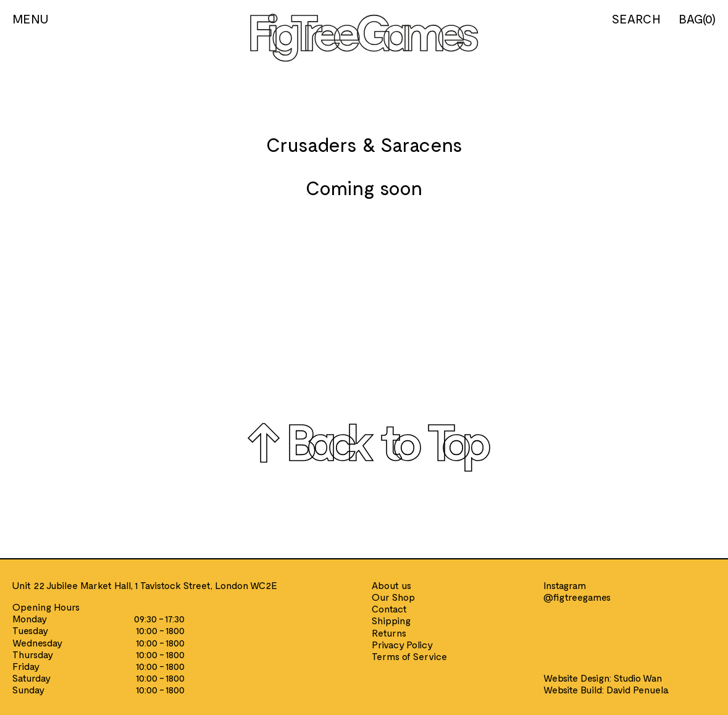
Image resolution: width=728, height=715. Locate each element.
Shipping (391, 620)
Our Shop (393, 597)
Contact (389, 608)
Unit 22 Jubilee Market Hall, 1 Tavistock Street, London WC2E (145, 585)
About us (391, 585)
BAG (697, 19)
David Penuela (638, 689)
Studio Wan (638, 678)
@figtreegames (577, 597)
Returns (389, 633)
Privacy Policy (402, 644)
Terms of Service (409, 656)
